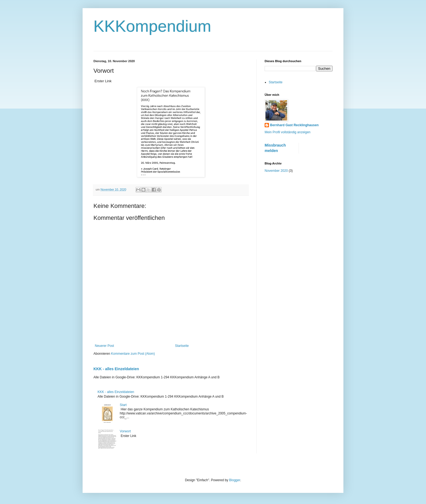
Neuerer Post (104, 346)
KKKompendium (152, 26)
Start (123, 405)
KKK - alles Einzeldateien (116, 369)
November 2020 (276, 171)
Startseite (182, 346)
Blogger (235, 480)
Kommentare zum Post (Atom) (133, 354)
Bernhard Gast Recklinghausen (294, 125)
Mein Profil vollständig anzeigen (288, 132)
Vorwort (125, 431)
